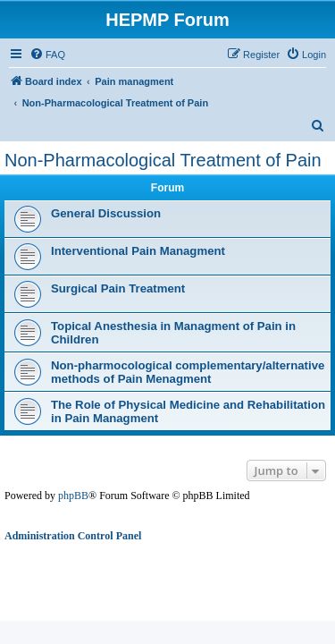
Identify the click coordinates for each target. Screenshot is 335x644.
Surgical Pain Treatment (118, 288)
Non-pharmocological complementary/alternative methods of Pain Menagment (188, 372)
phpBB (73, 496)
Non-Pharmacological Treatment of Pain (163, 160)
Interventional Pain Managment (138, 251)
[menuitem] (47, 55)
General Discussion (106, 213)
